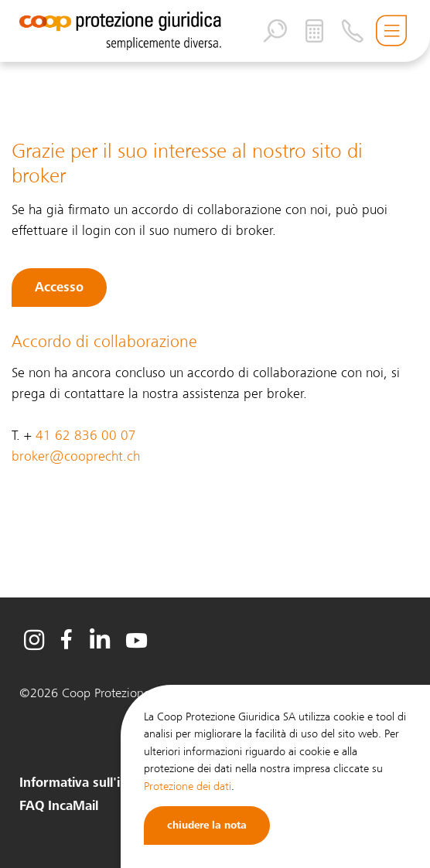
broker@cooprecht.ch (76, 456)
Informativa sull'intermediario (108, 783)
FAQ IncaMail (59, 806)
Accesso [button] (59, 288)
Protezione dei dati (188, 786)
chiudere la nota (207, 825)
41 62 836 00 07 (86, 436)
